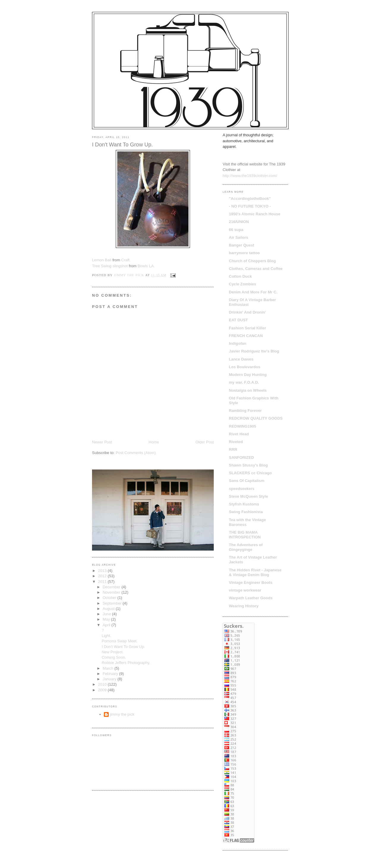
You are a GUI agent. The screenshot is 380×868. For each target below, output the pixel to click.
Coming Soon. (114, 657)
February (111, 674)
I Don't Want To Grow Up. (123, 647)
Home (154, 442)
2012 (103, 576)
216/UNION (239, 222)
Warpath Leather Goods (251, 598)
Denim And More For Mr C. (253, 292)
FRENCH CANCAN (246, 336)
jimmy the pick (122, 714)
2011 (103, 582)
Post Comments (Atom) (136, 453)
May (107, 619)
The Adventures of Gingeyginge (246, 547)
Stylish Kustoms (244, 504)
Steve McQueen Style (248, 496)
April (107, 625)
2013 (103, 571)
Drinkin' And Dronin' (247, 312)
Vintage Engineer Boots (251, 582)
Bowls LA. (146, 266)
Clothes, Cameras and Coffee (256, 269)
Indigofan (238, 343)
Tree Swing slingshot (110, 266)
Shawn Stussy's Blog (248, 465)
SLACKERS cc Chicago (250, 473)
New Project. (113, 652)
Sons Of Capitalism (247, 481)
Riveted (236, 442)
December (112, 587)
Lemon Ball (102, 260)
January (110, 679)
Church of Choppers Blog (252, 261)
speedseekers (242, 489)
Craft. (126, 260)
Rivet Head (239, 434)
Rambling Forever (245, 411)
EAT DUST (238, 320)
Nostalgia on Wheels (248, 390)
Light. (106, 636)
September (113, 603)
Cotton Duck (240, 276)
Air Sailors (239, 237)
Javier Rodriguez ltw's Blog (254, 351)
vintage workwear (245, 590)
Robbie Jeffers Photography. (126, 663)
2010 (103, 684)
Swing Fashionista (246, 512)
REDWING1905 (243, 426)
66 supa (236, 230)
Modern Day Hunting (248, 375)
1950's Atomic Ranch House (255, 214)
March (109, 668)
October (110, 598)
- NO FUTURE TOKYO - (250, 206)
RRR (233, 449)
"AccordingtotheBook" (250, 199)
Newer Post (102, 442)
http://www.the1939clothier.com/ (250, 176)
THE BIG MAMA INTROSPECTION (245, 535)
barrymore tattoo (244, 253)
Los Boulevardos (244, 367)
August (109, 609)
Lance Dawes (241, 359)
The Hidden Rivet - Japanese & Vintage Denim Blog (255, 572)
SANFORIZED (242, 457)
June (107, 614)
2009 (103, 690)
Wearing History (244, 606)
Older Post (205, 442)
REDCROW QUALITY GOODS (256, 418)
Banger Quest (242, 245)
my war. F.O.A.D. (244, 382)
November (112, 592)
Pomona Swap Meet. (119, 641)
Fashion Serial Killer (247, 328)
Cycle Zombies (243, 284)
